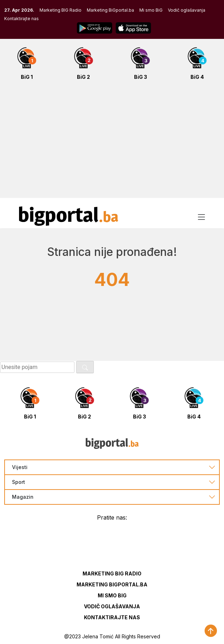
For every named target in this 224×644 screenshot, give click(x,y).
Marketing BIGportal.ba (112, 584)
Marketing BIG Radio (60, 10)
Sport (19, 482)
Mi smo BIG (112, 595)
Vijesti (20, 467)
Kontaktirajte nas (22, 19)
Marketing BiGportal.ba (110, 10)
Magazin (23, 497)
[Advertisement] (112, 143)
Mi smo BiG (151, 10)
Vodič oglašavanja (187, 10)
